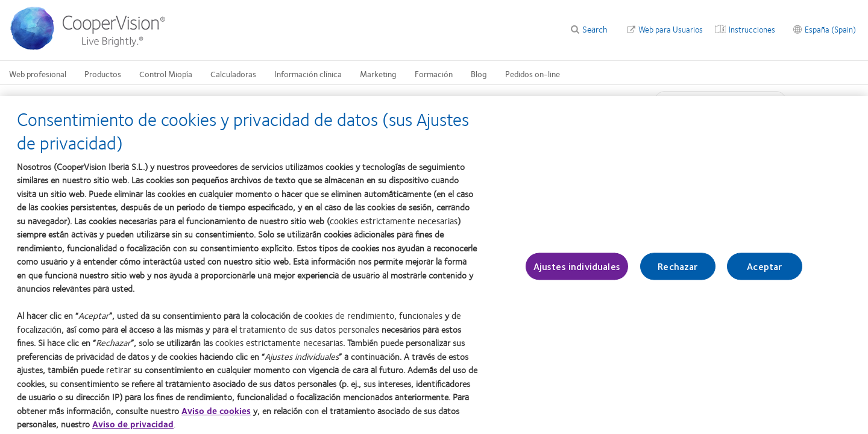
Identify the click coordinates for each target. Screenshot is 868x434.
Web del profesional (206, 100)
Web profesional (38, 74)
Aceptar (764, 272)
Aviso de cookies (216, 415)
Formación (434, 74)
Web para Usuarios (671, 29)
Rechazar (678, 272)
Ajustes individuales (577, 272)
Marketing (378, 74)
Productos (103, 74)
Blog (479, 74)
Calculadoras (233, 74)
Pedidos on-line (533, 74)
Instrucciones (752, 29)
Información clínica (308, 74)
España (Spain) (830, 29)
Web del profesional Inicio (123, 100)
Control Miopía (166, 74)
